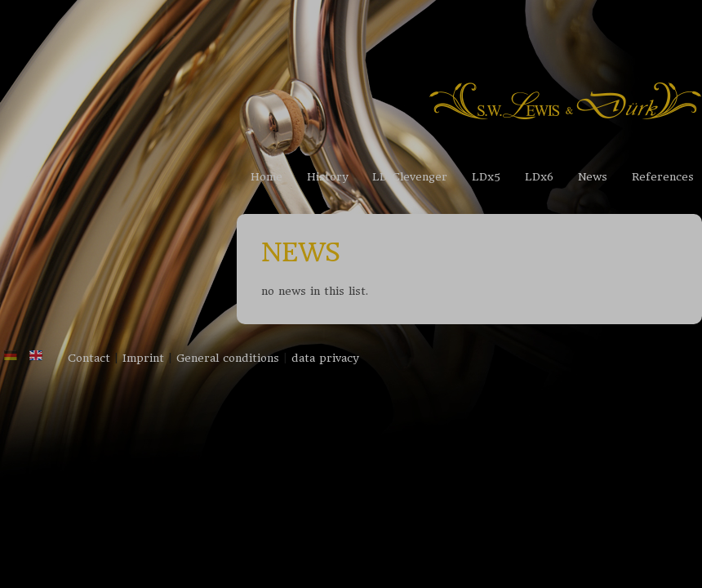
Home (267, 177)
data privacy (325, 358)
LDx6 (539, 177)
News (593, 177)
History (327, 177)
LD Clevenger (410, 177)
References (663, 177)
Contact (89, 358)
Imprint (143, 358)
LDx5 (486, 177)
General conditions (228, 358)
